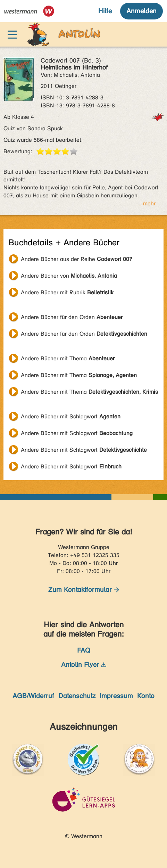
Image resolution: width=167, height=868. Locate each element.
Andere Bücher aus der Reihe (77, 259)
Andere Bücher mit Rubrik (67, 292)
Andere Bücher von (69, 276)
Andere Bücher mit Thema (68, 358)
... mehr (146, 203)
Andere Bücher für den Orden (72, 317)
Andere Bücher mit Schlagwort (71, 416)
